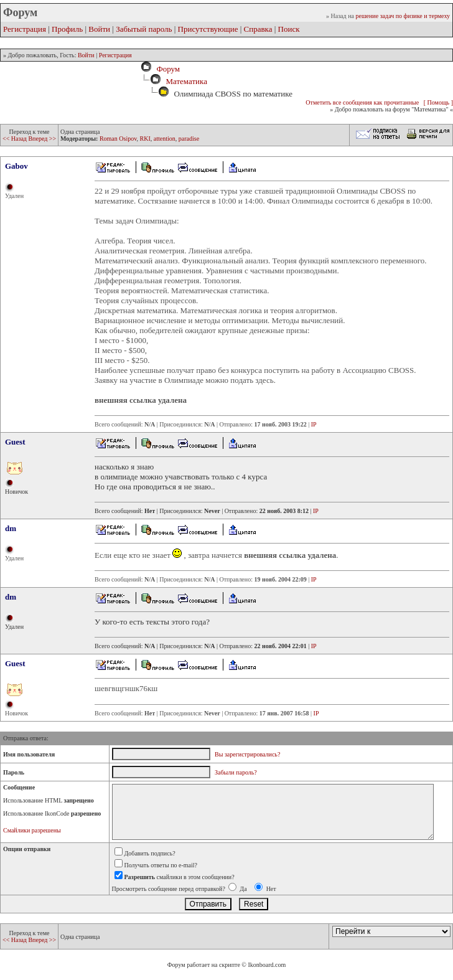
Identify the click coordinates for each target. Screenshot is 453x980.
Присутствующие (208, 29)
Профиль (67, 29)
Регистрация (25, 29)
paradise (189, 139)
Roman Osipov (118, 139)
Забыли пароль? (236, 772)
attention (165, 139)
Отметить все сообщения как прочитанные (362, 102)
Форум (166, 69)
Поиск (289, 29)
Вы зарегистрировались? (247, 754)
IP (314, 424)
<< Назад (15, 139)
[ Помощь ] (438, 102)
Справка (258, 29)
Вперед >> (42, 139)
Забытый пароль (144, 29)
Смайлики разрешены (32, 830)
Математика (186, 81)
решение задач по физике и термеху (403, 16)
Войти (99, 29)
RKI (145, 139)
